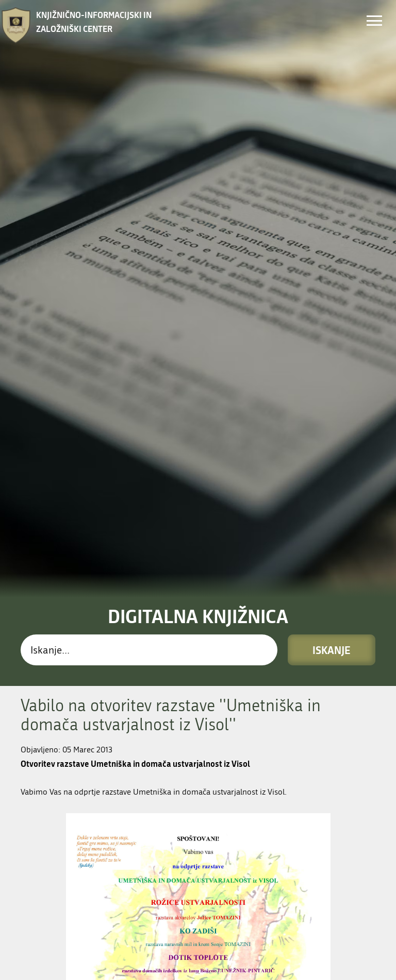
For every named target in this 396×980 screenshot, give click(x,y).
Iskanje (332, 390)
